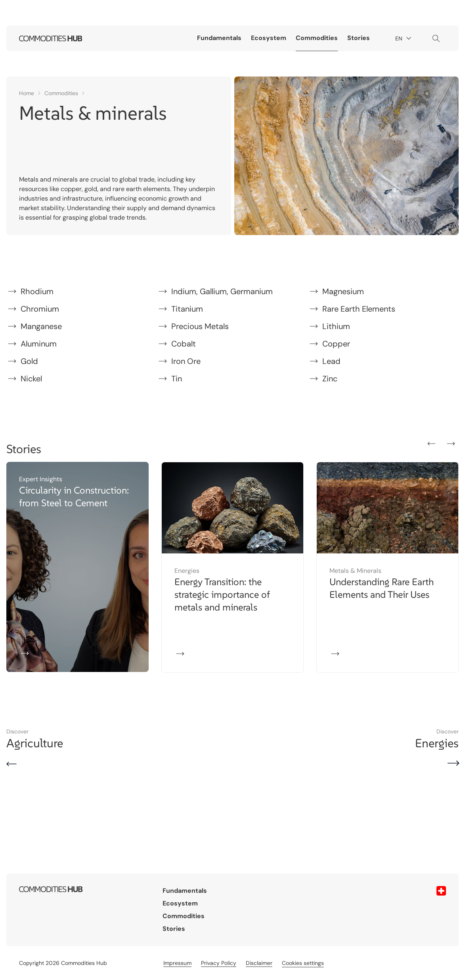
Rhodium (37, 291)
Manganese (41, 326)
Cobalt (184, 344)
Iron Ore (186, 361)
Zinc (330, 379)
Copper (336, 344)
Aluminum (39, 344)
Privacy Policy (219, 963)
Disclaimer (259, 963)
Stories (359, 38)
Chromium (40, 309)
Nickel (31, 379)
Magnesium (343, 291)
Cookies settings (303, 963)
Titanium (187, 309)
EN (404, 39)
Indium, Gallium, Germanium (222, 291)
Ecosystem (269, 38)
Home (27, 93)
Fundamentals (219, 38)
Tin (177, 379)
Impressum (177, 963)
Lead (331, 361)
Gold (29, 361)
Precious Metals (200, 326)
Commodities (317, 38)
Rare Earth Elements (359, 309)
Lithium (336, 326)
